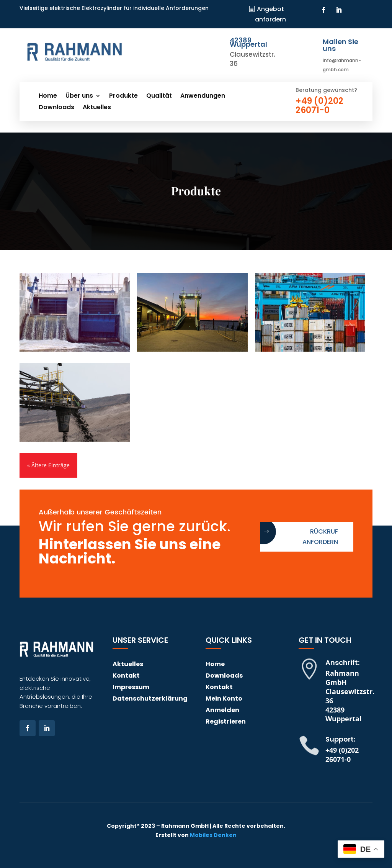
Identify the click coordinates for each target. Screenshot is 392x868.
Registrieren (226, 722)
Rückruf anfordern (320, 537)
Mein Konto (224, 699)
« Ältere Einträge (48, 465)
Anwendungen (203, 97)
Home (48, 97)
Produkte (123, 97)
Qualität (159, 97)
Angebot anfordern (270, 14)
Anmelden (222, 711)
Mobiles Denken (213, 835)
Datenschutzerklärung (150, 699)
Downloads (56, 108)
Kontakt (126, 676)
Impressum (131, 688)
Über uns (79, 97)
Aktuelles (97, 108)
